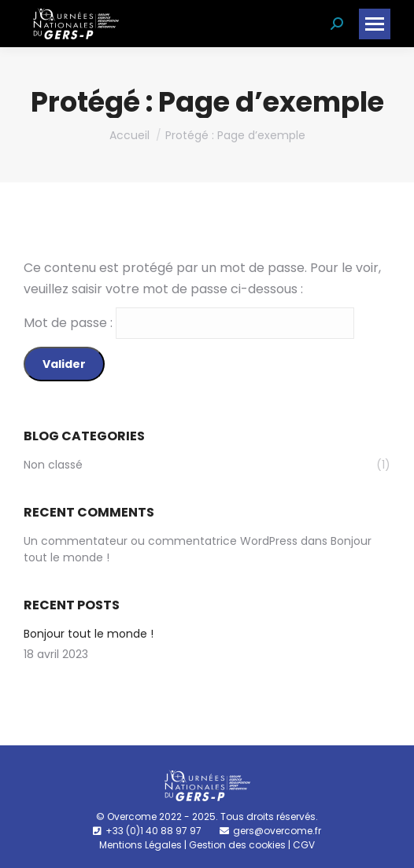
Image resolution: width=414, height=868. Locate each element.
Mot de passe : (189, 323)
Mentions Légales (140, 845)
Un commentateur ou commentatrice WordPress (161, 541)
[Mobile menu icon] (375, 24)
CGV (304, 845)
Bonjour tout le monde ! (89, 634)
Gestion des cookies (237, 845)
